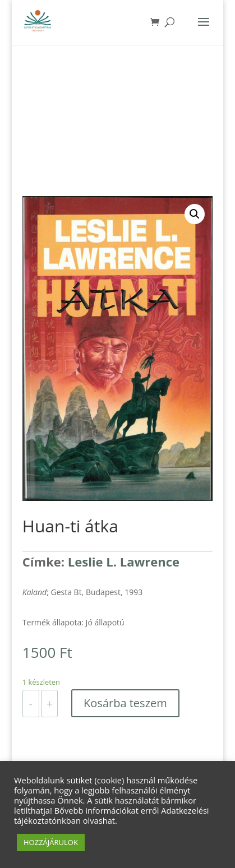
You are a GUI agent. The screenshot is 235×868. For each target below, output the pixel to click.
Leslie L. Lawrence (124, 561)
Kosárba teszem (125, 703)
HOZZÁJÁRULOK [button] (51, 842)
